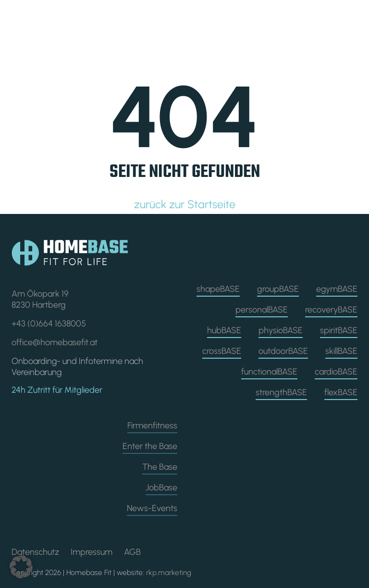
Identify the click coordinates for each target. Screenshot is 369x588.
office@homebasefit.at (55, 342)
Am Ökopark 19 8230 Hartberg (40, 299)
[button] (21, 567)
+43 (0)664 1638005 (49, 324)
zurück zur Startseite (185, 204)
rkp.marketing (169, 572)
